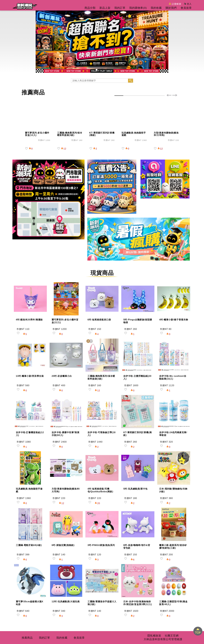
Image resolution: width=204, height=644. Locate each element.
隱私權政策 (154, 636)
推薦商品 (27, 638)
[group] (102, 42)
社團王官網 (172, 636)
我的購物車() (138, 8)
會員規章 (186, 8)
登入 (188, 4)
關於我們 (171, 8)
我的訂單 (120, 8)
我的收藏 (156, 8)
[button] (97, 70)
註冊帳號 (175, 4)
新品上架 (105, 8)
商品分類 (90, 8)
